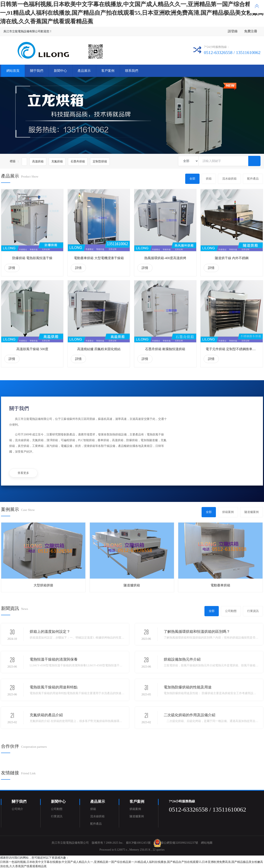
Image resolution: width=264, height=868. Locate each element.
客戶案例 (108, 71)
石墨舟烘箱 (78, 161)
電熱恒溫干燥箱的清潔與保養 (54, 659)
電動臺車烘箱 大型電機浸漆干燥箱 (99, 258)
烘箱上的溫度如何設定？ (50, 632)
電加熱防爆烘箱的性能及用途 (188, 687)
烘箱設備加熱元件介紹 (182, 659)
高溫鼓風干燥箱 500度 (32, 349)
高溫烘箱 (38, 161)
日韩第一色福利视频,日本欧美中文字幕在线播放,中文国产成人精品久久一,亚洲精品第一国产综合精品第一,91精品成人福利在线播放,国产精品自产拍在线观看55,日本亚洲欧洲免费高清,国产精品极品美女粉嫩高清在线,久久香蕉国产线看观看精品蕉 (132, 13)
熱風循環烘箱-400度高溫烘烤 (165, 258)
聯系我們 (132, 71)
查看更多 (23, 473)
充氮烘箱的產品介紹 (46, 715)
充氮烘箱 (57, 161)
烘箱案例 (228, 512)
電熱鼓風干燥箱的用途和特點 (54, 687)
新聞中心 (60, 71)
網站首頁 (13, 71)
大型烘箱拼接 (43, 585)
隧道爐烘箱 (132, 585)
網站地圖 (207, 843)
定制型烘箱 (100, 161)
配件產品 (253, 179)
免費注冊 (251, 31)
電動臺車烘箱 (220, 585)
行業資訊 (253, 611)
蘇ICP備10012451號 (138, 843)
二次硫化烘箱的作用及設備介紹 (190, 715)
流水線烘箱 (229, 179)
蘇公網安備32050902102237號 (179, 843)
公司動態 (231, 611)
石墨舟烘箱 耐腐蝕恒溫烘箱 (165, 349)
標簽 (13, 161)
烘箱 (209, 179)
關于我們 (37, 71)
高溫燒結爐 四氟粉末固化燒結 (99, 349)
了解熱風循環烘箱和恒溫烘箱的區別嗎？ (197, 632)
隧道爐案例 (252, 512)
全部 (192, 179)
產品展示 (84, 71)
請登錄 (233, 31)
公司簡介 (17, 809)
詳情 (12, 268)
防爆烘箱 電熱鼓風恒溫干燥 (32, 258)
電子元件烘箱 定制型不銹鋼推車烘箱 (232, 349)
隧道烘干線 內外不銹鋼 (232, 258)
